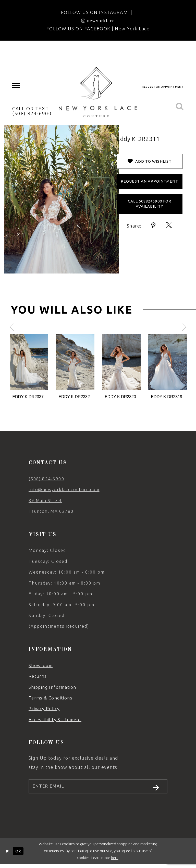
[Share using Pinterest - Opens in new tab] (154, 225)
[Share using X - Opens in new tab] (169, 225)
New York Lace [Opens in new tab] (132, 29)
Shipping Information (52, 687)
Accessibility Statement (55, 720)
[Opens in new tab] (98, 20)
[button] (16, 86)
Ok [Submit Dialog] (18, 855)
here (115, 861)
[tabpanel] (29, 367)
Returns (38, 676)
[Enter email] (98, 788)
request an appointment (163, 87)
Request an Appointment (149, 181)
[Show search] (180, 107)
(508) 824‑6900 (46, 479)
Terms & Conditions (51, 698)
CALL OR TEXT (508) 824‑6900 (32, 111)
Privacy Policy (44, 709)
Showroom (41, 665)
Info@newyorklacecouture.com (64, 489)
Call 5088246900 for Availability (150, 204)
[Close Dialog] (7, 855)
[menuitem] (16, 86)
